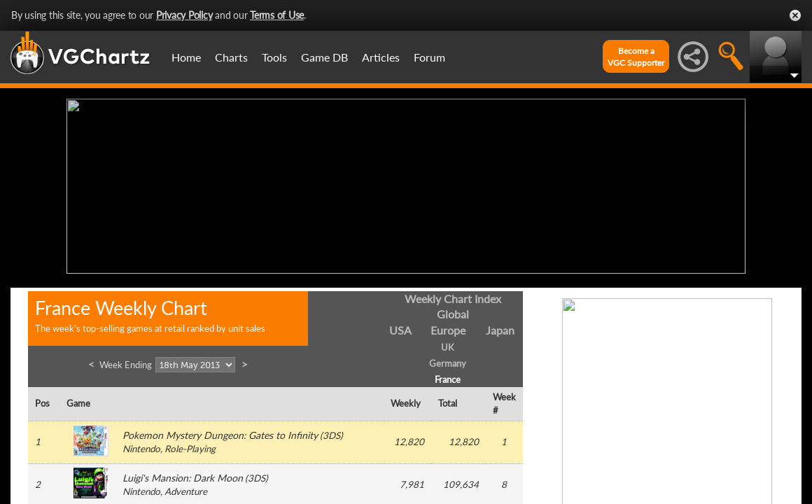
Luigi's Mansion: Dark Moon (183, 475)
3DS (331, 433)
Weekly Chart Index (453, 295)
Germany (448, 360)
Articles (381, 57)
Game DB (324, 57)
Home (186, 57)
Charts (231, 57)
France (448, 376)
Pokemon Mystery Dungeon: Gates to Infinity (220, 432)
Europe (448, 327)
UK (448, 344)
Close (795, 15)
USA (400, 327)
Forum (429, 57)
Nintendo (141, 446)
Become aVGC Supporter (636, 57)
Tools (274, 57)
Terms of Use (277, 15)
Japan (500, 327)
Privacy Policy (184, 15)
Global (453, 311)
